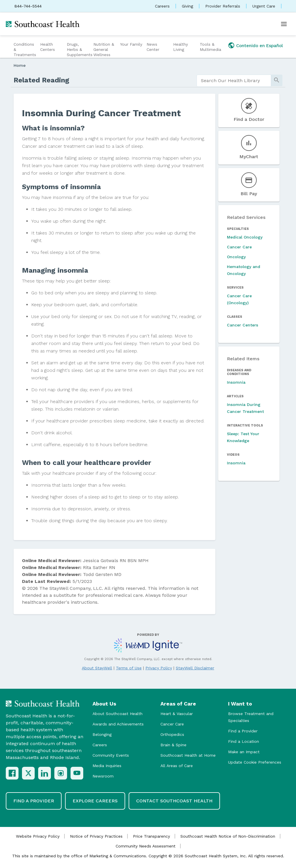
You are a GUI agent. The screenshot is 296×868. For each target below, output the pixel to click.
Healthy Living (181, 47)
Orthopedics (172, 734)
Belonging (102, 734)
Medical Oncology (245, 237)
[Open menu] (284, 24)
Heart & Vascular (177, 714)
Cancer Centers (243, 325)
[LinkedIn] (45, 773)
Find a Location (244, 741)
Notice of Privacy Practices (96, 836)
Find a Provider (243, 731)
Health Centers (48, 47)
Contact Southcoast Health (174, 801)
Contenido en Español (260, 46)
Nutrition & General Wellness (104, 49)
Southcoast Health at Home (188, 755)
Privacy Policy (159, 668)
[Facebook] (12, 773)
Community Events (111, 755)
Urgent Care (264, 6)
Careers (162, 6)
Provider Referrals (223, 6)
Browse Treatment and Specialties (251, 717)
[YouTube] (77, 773)
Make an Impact (244, 752)
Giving (187, 6)
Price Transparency (151, 836)
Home (20, 65)
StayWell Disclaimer (195, 668)
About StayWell (97, 668)
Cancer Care (239, 247)
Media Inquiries (107, 766)
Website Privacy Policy (38, 836)
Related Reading (41, 80)
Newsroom (103, 776)
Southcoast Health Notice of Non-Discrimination (228, 836)
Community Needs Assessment (146, 846)
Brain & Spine (173, 745)
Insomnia (236, 382)
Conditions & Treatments (25, 49)
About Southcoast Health (118, 714)
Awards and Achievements (118, 724)
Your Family (131, 44)
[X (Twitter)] (28, 773)
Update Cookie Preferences (255, 762)
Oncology (236, 257)
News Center (153, 47)
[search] (234, 81)
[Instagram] (61, 773)
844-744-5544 (28, 6)
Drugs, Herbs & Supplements (79, 49)
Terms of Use (129, 668)
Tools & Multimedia (210, 47)
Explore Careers (95, 801)
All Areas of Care (177, 766)
